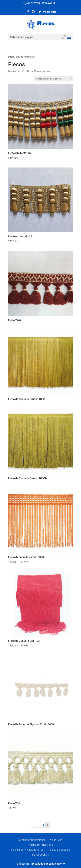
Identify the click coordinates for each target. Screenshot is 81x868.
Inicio (11, 57)
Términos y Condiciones (32, 840)
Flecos (20, 57)
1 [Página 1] (39, 825)
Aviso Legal (56, 840)
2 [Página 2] (43, 825)
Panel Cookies (40, 855)
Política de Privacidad (40, 845)
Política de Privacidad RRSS (27, 850)
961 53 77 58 (33, 3)
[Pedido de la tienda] (53, 79)
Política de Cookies (59, 850)
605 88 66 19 (48, 3)
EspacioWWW (57, 864)
